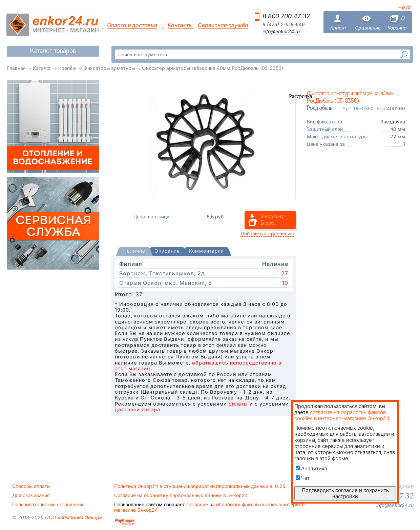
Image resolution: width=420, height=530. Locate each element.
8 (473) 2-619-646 (284, 24)
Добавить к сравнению (267, 233)
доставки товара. (138, 409)
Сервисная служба (223, 25)
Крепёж (67, 68)
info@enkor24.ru (281, 32)
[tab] (134, 252)
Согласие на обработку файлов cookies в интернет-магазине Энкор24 (210, 507)
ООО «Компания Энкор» (73, 517)
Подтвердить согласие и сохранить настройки (345, 493)
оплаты (238, 404)
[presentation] (134, 251)
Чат (303, 478)
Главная (16, 68)
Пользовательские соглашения (48, 505)
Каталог (42, 68)
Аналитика (311, 468)
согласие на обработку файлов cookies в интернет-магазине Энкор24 (342, 415)
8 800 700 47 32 (286, 16)
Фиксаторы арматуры (109, 68)
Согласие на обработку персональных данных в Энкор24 (181, 495)
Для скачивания (31, 495)
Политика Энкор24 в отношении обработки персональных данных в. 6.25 (200, 486)
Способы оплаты (31, 486)
